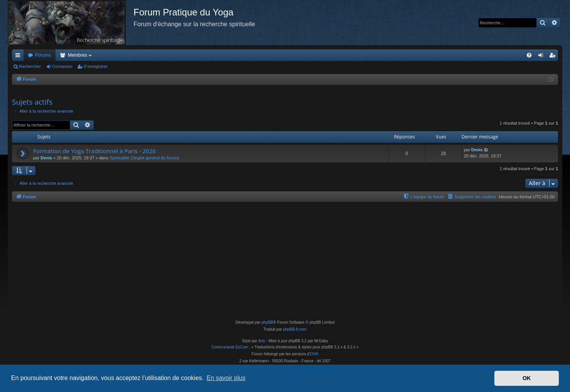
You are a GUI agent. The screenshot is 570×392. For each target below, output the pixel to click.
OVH (314, 354)
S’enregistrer (96, 66)
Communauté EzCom (230, 347)
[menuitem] (529, 55)
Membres (78, 55)
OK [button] (527, 378)
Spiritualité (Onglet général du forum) (144, 158)
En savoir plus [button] (226, 378)
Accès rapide (19, 57)
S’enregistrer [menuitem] (554, 57)
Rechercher (30, 66)
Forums (43, 55)
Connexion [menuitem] (542, 57)
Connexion (62, 66)
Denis (46, 158)
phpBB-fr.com (295, 329)
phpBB (267, 322)
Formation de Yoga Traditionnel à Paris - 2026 (95, 151)
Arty (262, 341)
